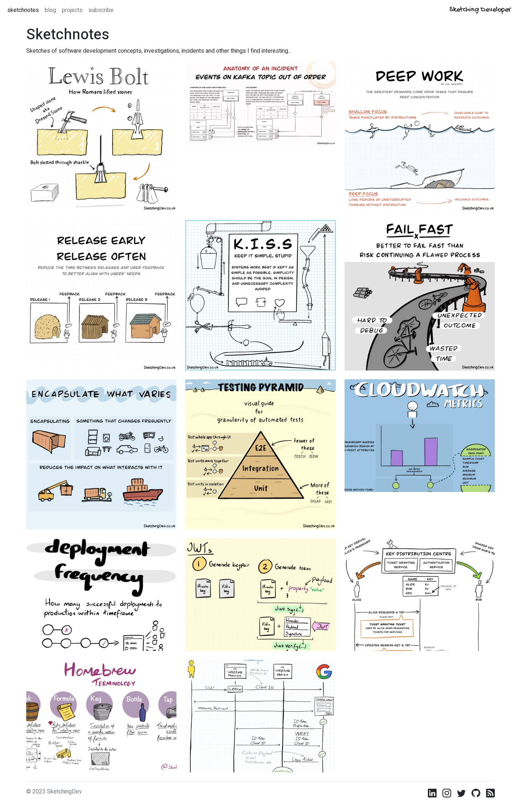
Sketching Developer (480, 10)
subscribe (101, 10)
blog (50, 10)
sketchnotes (23, 10)
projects (72, 10)
